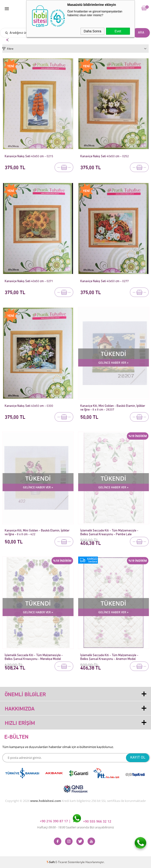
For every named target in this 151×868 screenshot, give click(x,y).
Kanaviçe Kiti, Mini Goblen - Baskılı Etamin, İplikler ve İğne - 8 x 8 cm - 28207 (113, 408)
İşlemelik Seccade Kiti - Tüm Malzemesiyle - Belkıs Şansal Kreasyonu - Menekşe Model (34, 657)
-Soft (51, 862)
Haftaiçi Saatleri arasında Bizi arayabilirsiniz (76, 827)
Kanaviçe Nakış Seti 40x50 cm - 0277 (105, 281)
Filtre (10, 49)
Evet (118, 31)
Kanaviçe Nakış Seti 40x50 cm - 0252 (105, 156)
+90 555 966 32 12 (92, 821)
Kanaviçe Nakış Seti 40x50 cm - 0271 (29, 281)
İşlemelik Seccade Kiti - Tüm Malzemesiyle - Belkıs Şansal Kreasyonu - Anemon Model (109, 657)
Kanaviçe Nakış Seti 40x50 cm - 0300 (29, 406)
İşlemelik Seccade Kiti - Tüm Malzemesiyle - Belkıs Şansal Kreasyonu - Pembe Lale (109, 533)
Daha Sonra (93, 31)
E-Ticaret (61, 862)
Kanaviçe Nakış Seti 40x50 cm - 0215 (29, 156)
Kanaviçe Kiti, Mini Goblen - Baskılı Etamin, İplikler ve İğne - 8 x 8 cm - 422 (37, 533)
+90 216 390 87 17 (54, 821)
